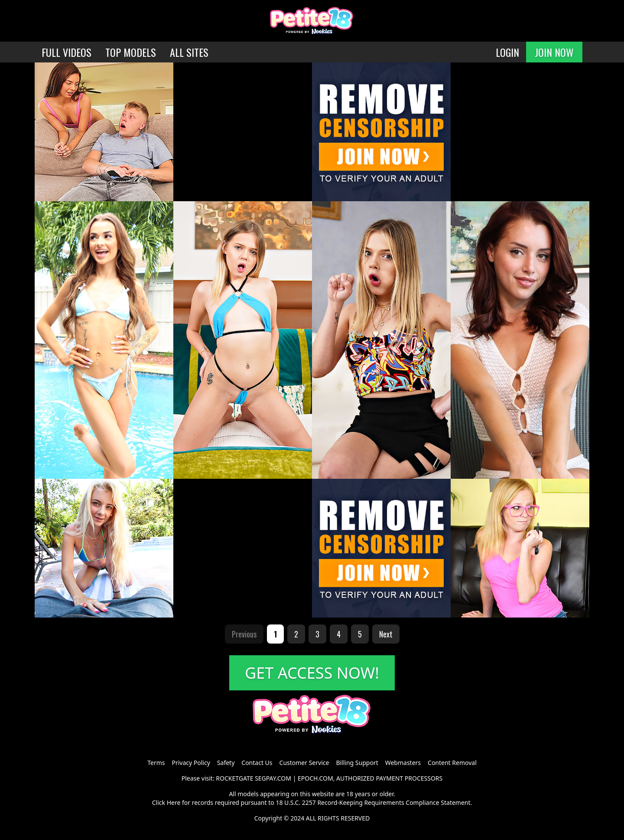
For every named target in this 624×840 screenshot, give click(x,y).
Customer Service (304, 763)
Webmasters (403, 763)
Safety (226, 763)
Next (386, 634)
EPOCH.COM (315, 778)
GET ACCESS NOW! (312, 673)
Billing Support (357, 763)
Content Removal (452, 763)
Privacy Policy (191, 763)
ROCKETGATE (234, 778)
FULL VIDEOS (67, 52)
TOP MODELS (131, 52)
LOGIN (507, 52)
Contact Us (257, 763)
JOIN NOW (554, 52)
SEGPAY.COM (273, 778)
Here (174, 802)
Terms (156, 763)
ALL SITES (189, 52)
